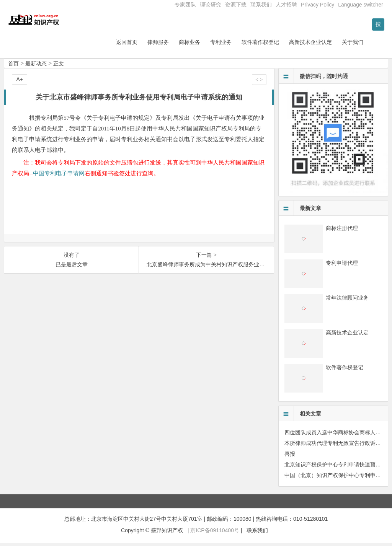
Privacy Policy (318, 5)
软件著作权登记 (280, 45)
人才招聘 (286, 5)
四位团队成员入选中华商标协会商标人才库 (335, 435)
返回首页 (147, 45)
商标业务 (209, 45)
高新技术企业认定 (330, 45)
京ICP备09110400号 (215, 533)
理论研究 (211, 5)
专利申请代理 (342, 266)
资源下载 (236, 5)
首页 (13, 66)
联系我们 (261, 5)
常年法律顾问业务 (347, 300)
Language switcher (361, 5)
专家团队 (185, 5)
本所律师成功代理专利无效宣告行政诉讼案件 (338, 446)
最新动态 (36, 66)
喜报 (290, 456)
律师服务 (178, 45)
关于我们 (372, 45)
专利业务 (241, 45)
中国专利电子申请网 (59, 176)
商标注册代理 (342, 231)
